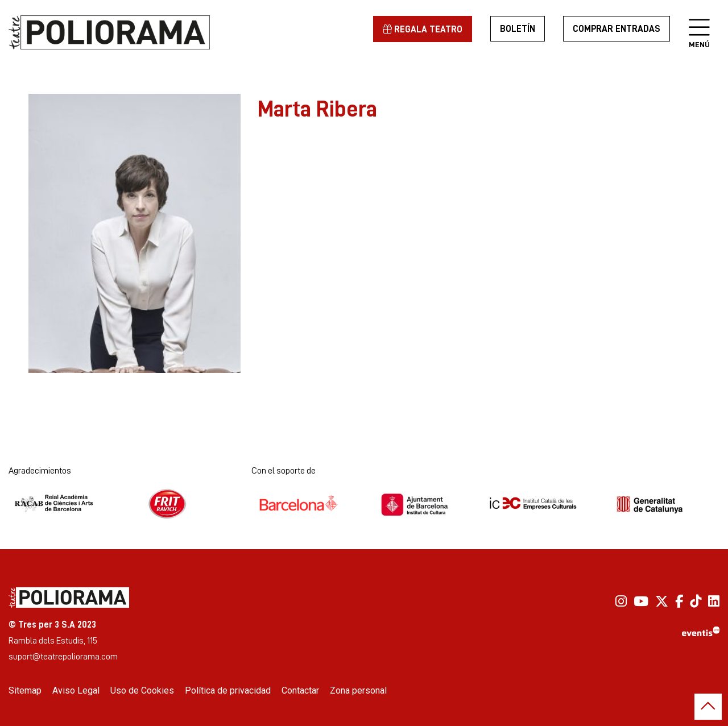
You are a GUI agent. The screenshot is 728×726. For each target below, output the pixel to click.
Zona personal (358, 690)
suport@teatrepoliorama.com (63, 656)
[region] (135, 233)
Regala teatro (423, 29)
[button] (708, 707)
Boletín (518, 29)
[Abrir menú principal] (699, 28)
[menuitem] (621, 601)
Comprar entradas (617, 29)
